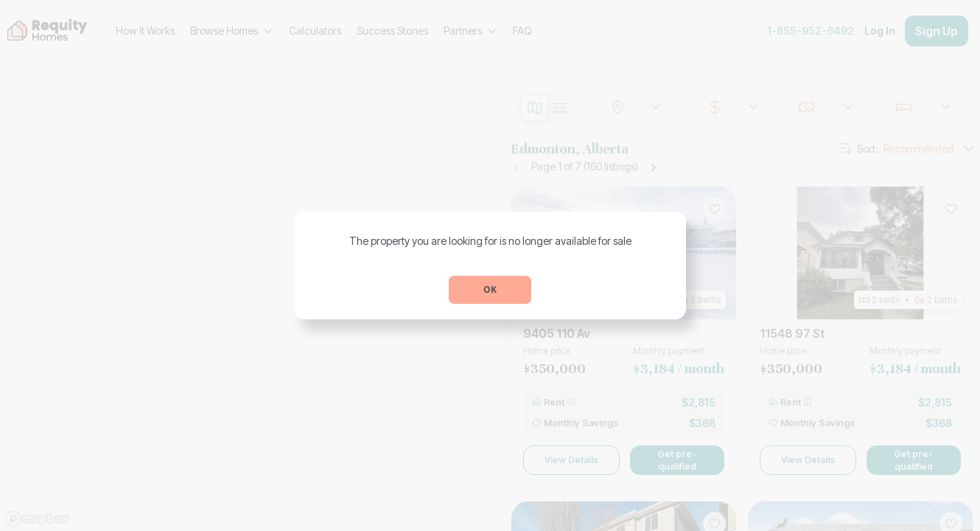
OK (490, 289)
